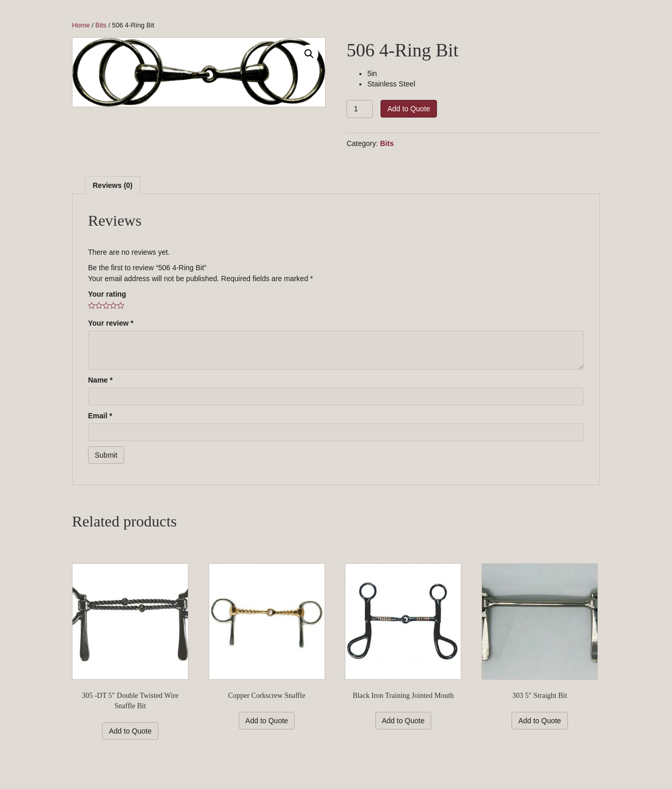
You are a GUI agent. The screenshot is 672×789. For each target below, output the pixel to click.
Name (100, 380)
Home (81, 25)
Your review (111, 323)
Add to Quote (409, 109)
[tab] (113, 185)
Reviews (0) (113, 185)
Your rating (107, 294)
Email (100, 416)
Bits (101, 25)
